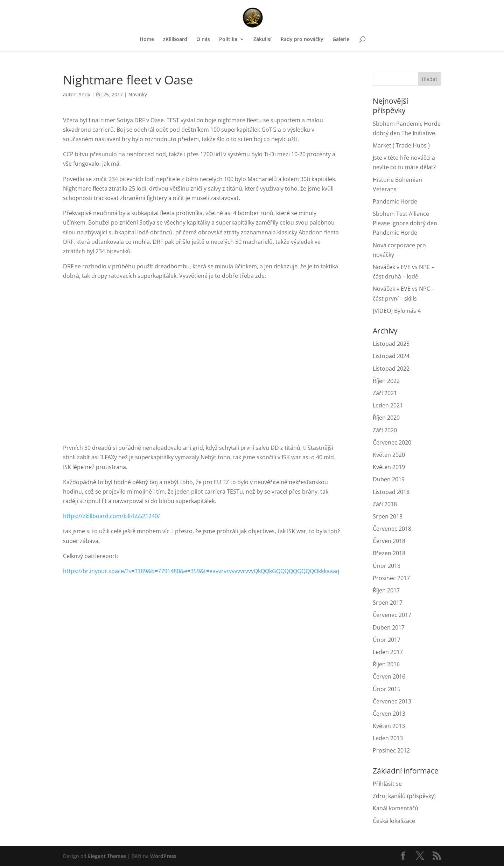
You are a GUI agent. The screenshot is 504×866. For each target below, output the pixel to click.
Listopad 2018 (391, 492)
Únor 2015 (387, 689)
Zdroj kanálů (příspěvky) (404, 796)
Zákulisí (262, 40)
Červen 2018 (389, 541)
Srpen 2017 (388, 603)
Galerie (341, 40)
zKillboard (175, 40)
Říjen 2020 (386, 418)
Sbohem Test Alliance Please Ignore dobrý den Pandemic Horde (405, 223)
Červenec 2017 (392, 615)
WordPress (163, 856)
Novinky (138, 94)
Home (147, 40)
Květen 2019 (389, 467)
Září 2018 (385, 504)
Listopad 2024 (391, 356)
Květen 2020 (389, 455)
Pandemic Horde (395, 201)
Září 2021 (385, 393)
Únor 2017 (387, 640)
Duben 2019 (389, 479)
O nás (203, 40)
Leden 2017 (388, 652)
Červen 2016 (389, 676)
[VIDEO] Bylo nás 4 (397, 311)
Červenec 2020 (392, 442)
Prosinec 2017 (391, 578)
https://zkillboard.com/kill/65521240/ (111, 516)
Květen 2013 (389, 726)
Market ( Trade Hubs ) (401, 145)
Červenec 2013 (392, 701)
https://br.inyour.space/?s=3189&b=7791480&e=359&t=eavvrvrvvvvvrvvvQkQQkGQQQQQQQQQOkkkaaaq (201, 571)
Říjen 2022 (386, 381)
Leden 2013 (388, 738)
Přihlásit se (387, 784)
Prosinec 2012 (391, 750)
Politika (228, 40)
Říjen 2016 (386, 664)
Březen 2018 (389, 553)
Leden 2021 (388, 405)
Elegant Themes (107, 856)
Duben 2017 (389, 627)
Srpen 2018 (388, 516)
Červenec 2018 (392, 529)
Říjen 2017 (386, 590)
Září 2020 (385, 430)
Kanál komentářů (395, 808)
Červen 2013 (389, 714)
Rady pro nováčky (302, 40)
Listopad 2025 (391, 344)
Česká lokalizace (394, 821)
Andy (84, 94)
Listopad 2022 (391, 369)
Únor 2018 (387, 566)
